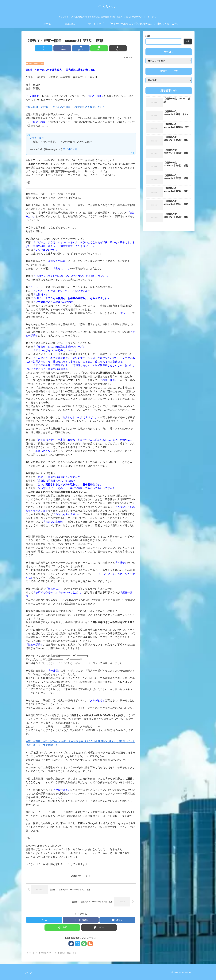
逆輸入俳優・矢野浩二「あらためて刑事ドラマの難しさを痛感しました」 (67, 107)
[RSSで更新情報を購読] (90, 944)
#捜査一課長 (37, 138)
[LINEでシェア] (99, 48)
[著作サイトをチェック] (71, 944)
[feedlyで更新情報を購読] (84, 944)
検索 (148, 36)
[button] (118, 48)
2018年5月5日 (71, 149)
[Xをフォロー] (78, 944)
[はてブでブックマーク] (81, 48)
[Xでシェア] (44, 48)
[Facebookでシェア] (62, 48)
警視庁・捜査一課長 (35, 63)
